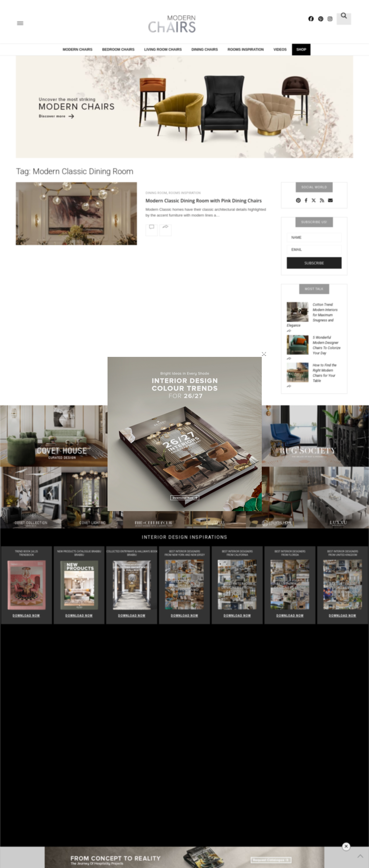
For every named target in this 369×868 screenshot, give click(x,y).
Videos (280, 50)
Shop (301, 50)
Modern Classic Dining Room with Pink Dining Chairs (204, 201)
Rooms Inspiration (185, 193)
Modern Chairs (78, 50)
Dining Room (156, 193)
